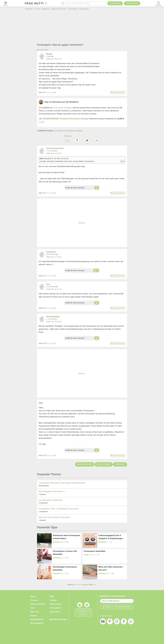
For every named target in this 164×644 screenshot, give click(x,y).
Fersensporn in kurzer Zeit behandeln (65, 553)
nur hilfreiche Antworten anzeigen (68, 131)
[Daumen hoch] (97, 188)
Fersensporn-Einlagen (62, 108)
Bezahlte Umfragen (58, 619)
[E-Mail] (67, 140)
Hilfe (52, 596)
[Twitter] (87, 140)
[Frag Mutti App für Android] (87, 605)
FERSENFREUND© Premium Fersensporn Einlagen (66, 119)
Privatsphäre (56, 608)
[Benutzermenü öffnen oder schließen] (158, 3)
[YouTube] (103, 622)
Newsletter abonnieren (117, 607)
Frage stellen (115, 3)
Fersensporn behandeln (95, 551)
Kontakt (53, 600)
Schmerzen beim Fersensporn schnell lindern (66, 537)
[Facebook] (77, 140)
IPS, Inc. (95, 585)
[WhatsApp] (97, 140)
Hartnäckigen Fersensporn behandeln (65, 568)
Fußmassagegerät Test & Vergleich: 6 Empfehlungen (111, 537)
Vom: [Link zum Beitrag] (41, 92)
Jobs (33, 608)
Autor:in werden (38, 604)
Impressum (55, 612)
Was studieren (37, 623)
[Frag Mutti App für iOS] (80, 605)
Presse (34, 616)
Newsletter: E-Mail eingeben (113, 596)
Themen (34, 600)
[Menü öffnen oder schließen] (6, 3)
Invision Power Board (79, 585)
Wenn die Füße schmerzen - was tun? (111, 568)
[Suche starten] (63, 3)
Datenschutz (55, 604)
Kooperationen (37, 619)
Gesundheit (44, 50)
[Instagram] (117, 622)
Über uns (35, 612)
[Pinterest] (110, 622)
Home (33, 596)
